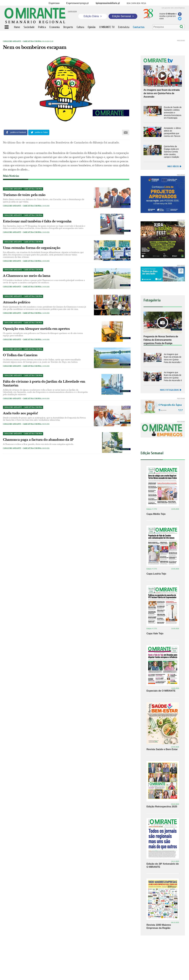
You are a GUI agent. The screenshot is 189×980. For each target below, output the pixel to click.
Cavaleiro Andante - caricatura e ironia (22, 41)
